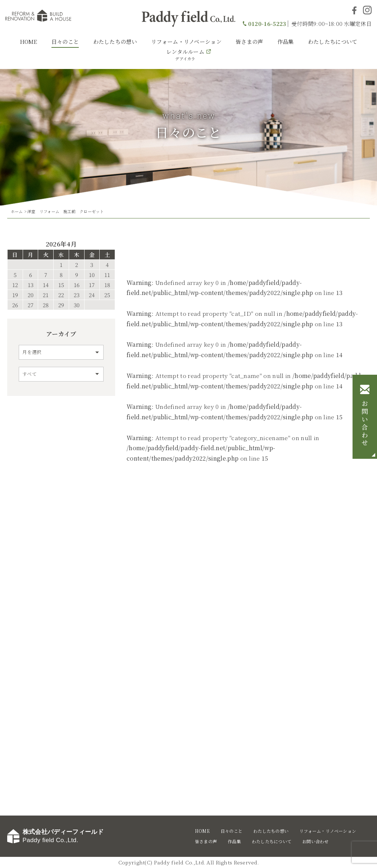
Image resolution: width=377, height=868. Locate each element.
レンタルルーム (185, 55)
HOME (29, 41)
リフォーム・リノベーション (186, 41)
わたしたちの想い (115, 41)
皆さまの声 (249, 41)
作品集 (286, 41)
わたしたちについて (333, 41)
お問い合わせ (365, 424)
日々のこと (65, 41)
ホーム (17, 211)
